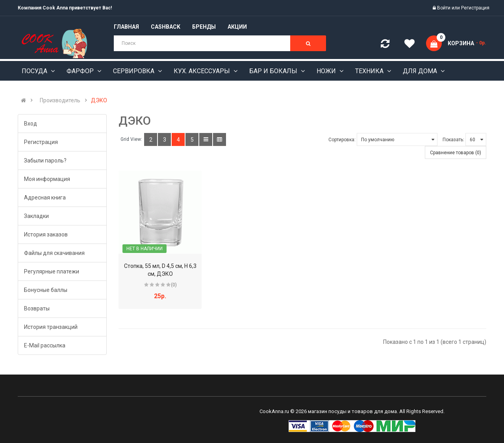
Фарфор (81, 71)
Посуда (35, 71)
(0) (174, 285)
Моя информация (47, 179)
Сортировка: (342, 140)
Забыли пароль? (45, 161)
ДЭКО (99, 100)
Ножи (327, 71)
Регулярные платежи (52, 271)
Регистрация (475, 8)
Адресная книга (45, 198)
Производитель (60, 100)
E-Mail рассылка (45, 345)
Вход (31, 124)
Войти (444, 8)
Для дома (421, 71)
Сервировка (134, 71)
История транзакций (51, 327)
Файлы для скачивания (54, 253)
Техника (370, 71)
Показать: (453, 140)
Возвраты (37, 308)
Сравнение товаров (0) (456, 153)
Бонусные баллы (46, 290)
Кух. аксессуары (203, 71)
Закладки (36, 216)
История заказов (46, 234)
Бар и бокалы (274, 71)
